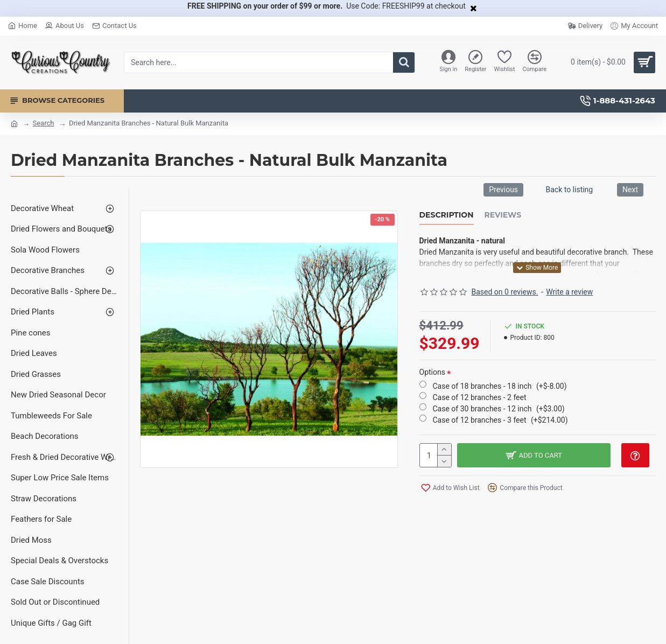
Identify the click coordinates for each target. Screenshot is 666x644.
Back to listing (569, 190)
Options (432, 372)
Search (43, 123)
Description (447, 215)
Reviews (503, 215)
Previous (503, 190)
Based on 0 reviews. (505, 292)
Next (630, 190)
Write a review (569, 292)
